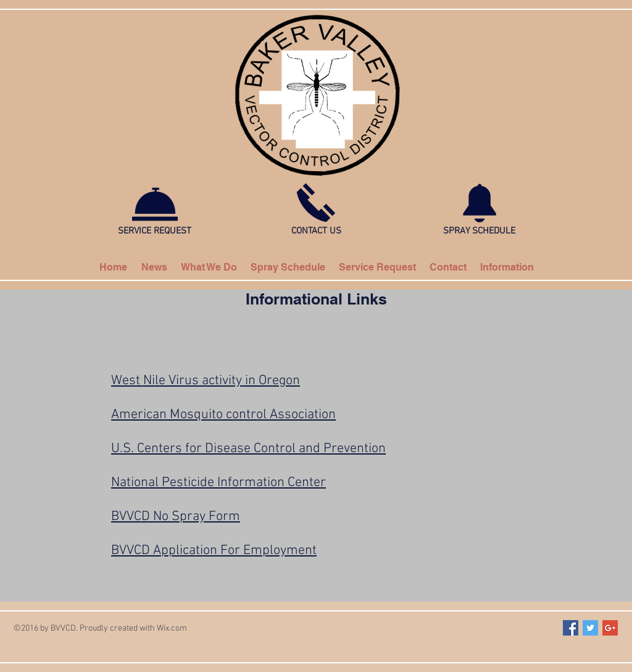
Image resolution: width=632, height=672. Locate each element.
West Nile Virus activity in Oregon (206, 381)
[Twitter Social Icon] (590, 628)
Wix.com (172, 628)
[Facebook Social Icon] (571, 628)
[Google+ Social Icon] (610, 628)
